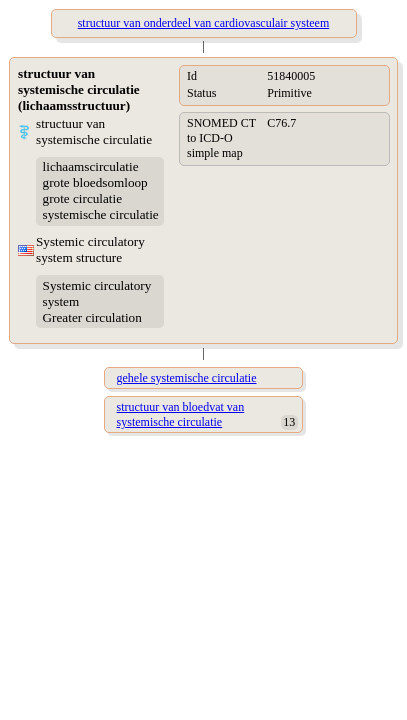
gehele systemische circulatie (187, 378)
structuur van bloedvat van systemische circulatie (181, 414)
